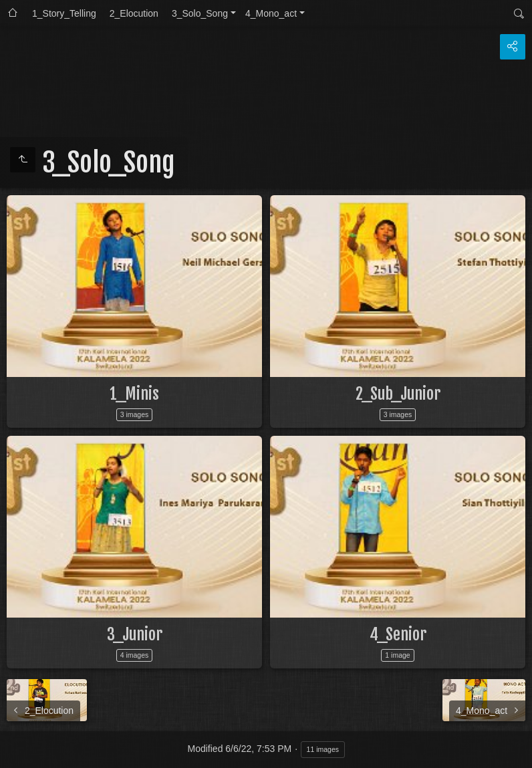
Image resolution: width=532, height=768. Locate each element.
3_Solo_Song (200, 13)
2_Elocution (134, 13)
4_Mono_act (271, 13)
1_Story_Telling (64, 13)
